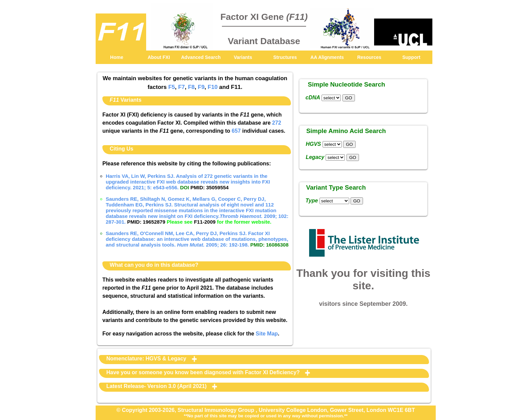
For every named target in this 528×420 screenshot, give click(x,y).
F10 (213, 87)
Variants (243, 57)
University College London (293, 410)
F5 (172, 87)
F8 (191, 87)
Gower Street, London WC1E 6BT (372, 410)
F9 (201, 87)
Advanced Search (201, 57)
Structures (285, 57)
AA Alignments (327, 57)
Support (411, 57)
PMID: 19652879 (146, 222)
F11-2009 (205, 222)
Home (117, 57)
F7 (181, 87)
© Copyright (133, 410)
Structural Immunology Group (217, 410)
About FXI (159, 57)
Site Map (267, 334)
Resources (369, 57)
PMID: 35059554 (210, 187)
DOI (185, 187)
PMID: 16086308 (269, 245)
